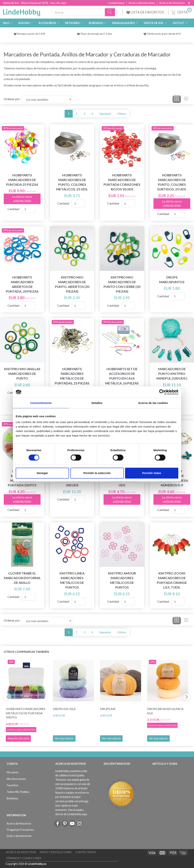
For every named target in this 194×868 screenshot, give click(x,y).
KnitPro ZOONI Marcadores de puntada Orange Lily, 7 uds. (172, 580)
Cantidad (14, 209)
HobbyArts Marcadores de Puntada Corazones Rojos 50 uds (122, 182)
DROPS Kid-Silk (64, 709)
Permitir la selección (97, 473)
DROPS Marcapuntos (172, 280)
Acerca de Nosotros (172, 3)
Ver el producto (64, 738)
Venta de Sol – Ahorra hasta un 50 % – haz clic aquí (34, 3)
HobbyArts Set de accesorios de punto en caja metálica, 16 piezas (122, 376)
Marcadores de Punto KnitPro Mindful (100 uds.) (172, 374)
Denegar (42, 473)
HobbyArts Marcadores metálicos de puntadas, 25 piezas (72, 376)
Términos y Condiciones (24, 858)
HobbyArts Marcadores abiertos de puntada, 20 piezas (22, 284)
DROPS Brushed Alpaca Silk (165, 711)
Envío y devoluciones (142, 3)
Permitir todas (152, 473)
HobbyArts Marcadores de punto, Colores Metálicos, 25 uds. (72, 182)
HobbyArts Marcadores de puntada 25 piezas (22, 180)
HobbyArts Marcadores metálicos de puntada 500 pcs (26, 713)
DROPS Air (108, 709)
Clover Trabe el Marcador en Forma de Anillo (22, 578)
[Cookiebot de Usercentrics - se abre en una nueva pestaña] (162, 392)
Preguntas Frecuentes (20, 830)
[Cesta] (181, 12)
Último (122, 113)
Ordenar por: (12, 99)
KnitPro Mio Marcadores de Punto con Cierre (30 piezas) (122, 284)
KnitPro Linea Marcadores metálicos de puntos (72, 580)
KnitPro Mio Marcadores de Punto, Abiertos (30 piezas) (72, 284)
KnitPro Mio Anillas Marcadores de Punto (22, 374)
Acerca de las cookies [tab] (153, 403)
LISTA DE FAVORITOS (145, 12)
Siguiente (105, 113)
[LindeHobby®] (21, 11)
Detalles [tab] (97, 403)
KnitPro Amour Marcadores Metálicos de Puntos (122, 580)
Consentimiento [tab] (41, 403)
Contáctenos (116, 3)
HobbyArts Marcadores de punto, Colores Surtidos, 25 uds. (172, 182)
